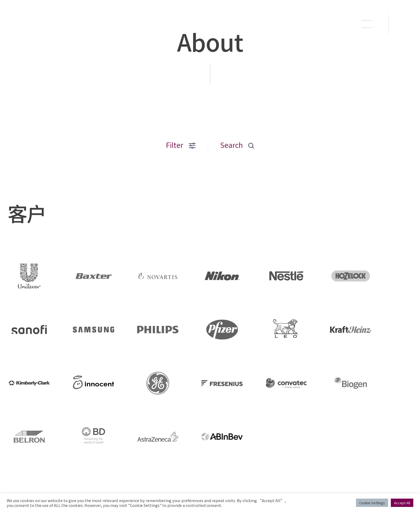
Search (237, 145)
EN (405, 24)
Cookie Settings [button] (372, 503)
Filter (181, 145)
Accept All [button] (402, 503)
